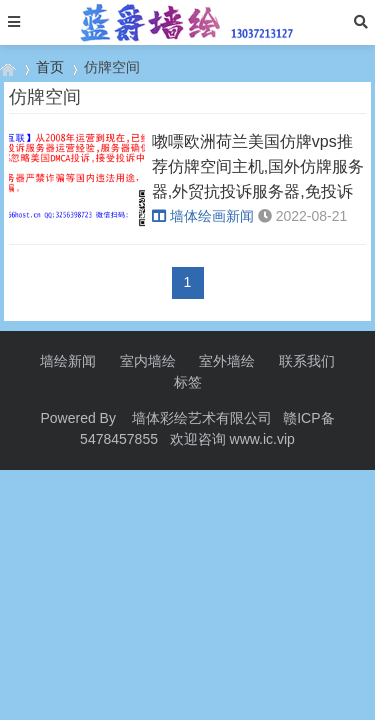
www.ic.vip (262, 439)
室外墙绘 (227, 361)
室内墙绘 (148, 361)
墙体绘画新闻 (203, 216)
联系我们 (307, 361)
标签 (188, 382)
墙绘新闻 (68, 361)
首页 (50, 67)
